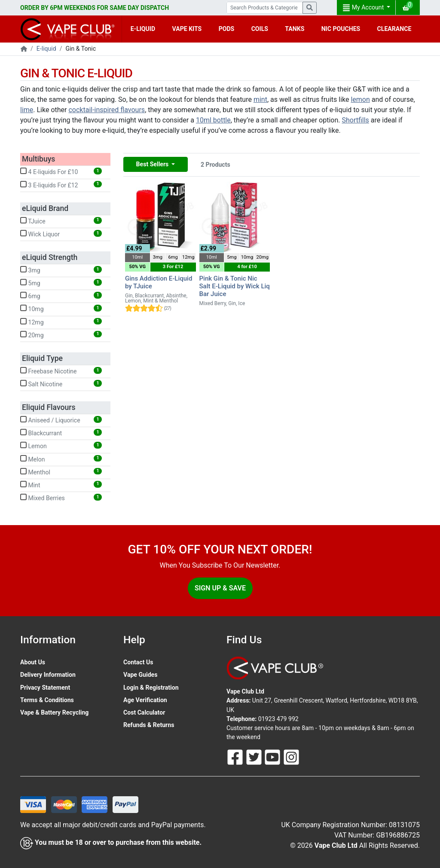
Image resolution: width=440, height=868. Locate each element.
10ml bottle (213, 120)
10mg (61, 309)
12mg (61, 322)
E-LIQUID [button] (143, 29)
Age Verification (145, 700)
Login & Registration (151, 688)
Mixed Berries (61, 498)
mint (260, 99)
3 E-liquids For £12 (61, 185)
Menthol (61, 472)
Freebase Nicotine (61, 371)
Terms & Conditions (47, 700)
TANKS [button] (295, 29)
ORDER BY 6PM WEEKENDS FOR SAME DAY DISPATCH (95, 8)
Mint (61, 485)
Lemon (61, 446)
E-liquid (46, 49)
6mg (61, 296)
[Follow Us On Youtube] (273, 757)
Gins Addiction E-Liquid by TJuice (159, 282)
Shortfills (355, 120)
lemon (360, 99)
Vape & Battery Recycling (54, 712)
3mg (61, 270)
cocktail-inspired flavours (107, 110)
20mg (61, 335)
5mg (61, 283)
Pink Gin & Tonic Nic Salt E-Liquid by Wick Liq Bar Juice (235, 286)
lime (27, 110)
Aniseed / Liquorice (61, 420)
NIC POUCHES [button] (341, 29)
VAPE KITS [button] (187, 29)
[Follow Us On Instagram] (291, 757)
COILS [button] (260, 29)
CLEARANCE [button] (394, 29)
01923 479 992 (278, 719)
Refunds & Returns (149, 725)
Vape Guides (140, 675)
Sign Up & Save (220, 588)
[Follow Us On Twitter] (255, 757)
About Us (33, 662)
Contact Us (138, 662)
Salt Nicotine (61, 384)
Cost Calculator (144, 712)
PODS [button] (227, 29)
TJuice (61, 221)
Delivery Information (48, 675)
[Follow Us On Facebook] (236, 757)
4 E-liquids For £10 (61, 171)
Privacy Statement (45, 688)
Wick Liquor (61, 234)
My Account (364, 8)
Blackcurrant (61, 433)
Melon (61, 459)
